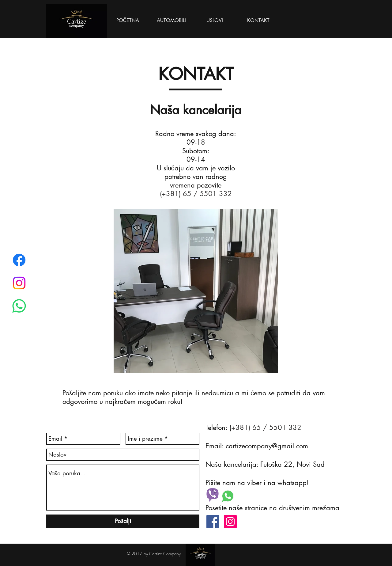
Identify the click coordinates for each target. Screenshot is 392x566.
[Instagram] (19, 283)
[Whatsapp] (19, 306)
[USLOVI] (215, 21)
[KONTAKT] (258, 21)
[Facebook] (19, 260)
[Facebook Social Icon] (213, 522)
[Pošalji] (123, 521)
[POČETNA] (128, 21)
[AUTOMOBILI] (171, 21)
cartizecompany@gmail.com (267, 446)
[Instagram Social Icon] (230, 522)
